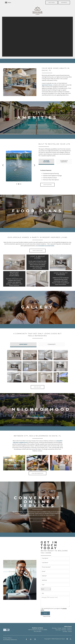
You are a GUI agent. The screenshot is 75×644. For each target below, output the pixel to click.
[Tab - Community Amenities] (64, 161)
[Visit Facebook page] (26, 639)
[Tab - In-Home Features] (46, 161)
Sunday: (65, 632)
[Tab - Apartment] (23, 344)
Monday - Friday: (57, 628)
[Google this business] (35, 639)
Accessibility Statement (10, 640)
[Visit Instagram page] (31, 639)
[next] (35, 165)
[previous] (3, 165)
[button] (52, 3)
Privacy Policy (7, 638)
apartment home (47, 85)
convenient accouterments (46, 246)
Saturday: (58, 630)
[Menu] (8, 3)
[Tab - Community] (52, 344)
